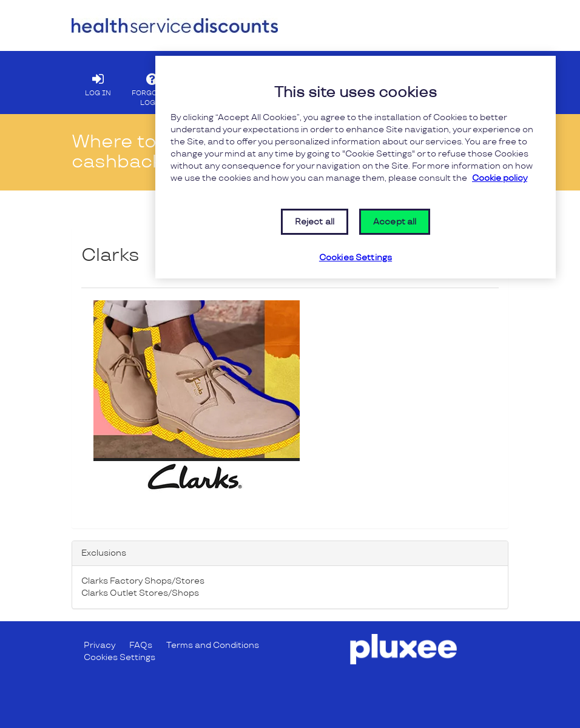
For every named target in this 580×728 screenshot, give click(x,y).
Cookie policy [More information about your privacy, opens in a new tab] (500, 178)
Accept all (395, 222)
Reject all (315, 222)
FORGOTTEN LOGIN (153, 87)
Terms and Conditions (213, 645)
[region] (356, 167)
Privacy (99, 645)
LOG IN (98, 82)
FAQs (141, 645)
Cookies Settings (120, 657)
